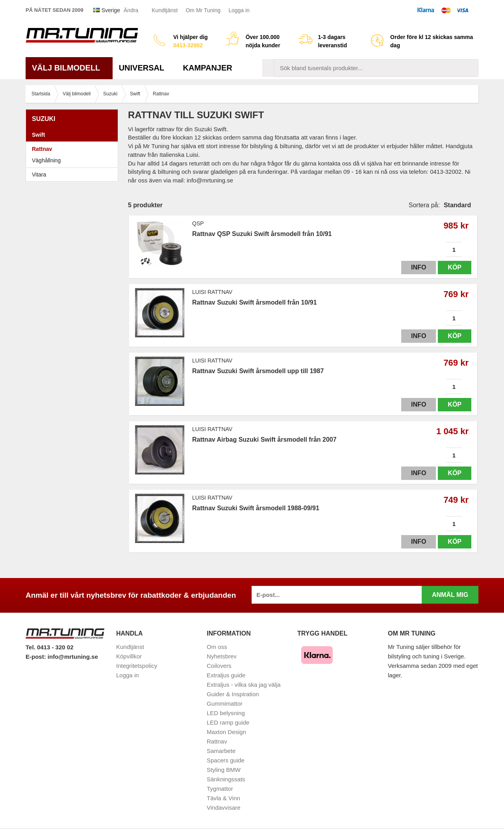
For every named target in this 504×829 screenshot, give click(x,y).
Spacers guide (226, 760)
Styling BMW (224, 770)
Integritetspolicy (137, 666)
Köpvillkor (129, 656)
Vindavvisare (224, 808)
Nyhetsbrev (222, 656)
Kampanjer (208, 68)
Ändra (131, 10)
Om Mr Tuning (203, 10)
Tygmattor (220, 789)
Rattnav (42, 149)
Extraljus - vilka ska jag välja (244, 685)
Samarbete (221, 751)
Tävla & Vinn (223, 798)
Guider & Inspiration (233, 694)
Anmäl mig (450, 595)
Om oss (217, 647)
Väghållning (46, 160)
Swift (74, 135)
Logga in (239, 10)
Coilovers (219, 666)
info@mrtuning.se (73, 657)
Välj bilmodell (69, 68)
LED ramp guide (228, 722)
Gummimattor (225, 704)
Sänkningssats (226, 779)
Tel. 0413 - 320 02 (49, 647)
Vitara (39, 175)
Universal (145, 68)
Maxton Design (226, 732)
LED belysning (226, 713)
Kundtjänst (165, 10)
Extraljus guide (226, 675)
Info (419, 267)
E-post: (37, 657)
